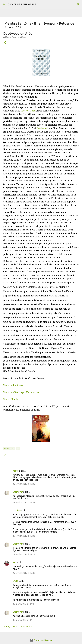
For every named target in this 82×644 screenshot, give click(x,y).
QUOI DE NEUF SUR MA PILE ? (23, 4)
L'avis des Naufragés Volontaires (21, 392)
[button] (5, 43)
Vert (15, 562)
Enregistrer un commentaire (18, 627)
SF (18, 449)
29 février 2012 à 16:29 (24, 484)
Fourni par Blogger (41, 640)
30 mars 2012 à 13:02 (23, 604)
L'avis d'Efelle (11, 399)
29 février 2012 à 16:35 (24, 502)
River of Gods (28, 111)
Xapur (16, 471)
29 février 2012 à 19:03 (24, 536)
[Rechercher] (78, 4)
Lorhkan (17, 510)
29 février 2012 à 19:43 (24, 573)
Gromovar (18, 492)
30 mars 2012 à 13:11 (23, 620)
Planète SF (9, 449)
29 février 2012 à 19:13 (24, 554)
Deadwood (42, 128)
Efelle (15, 581)
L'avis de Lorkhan (13, 385)
